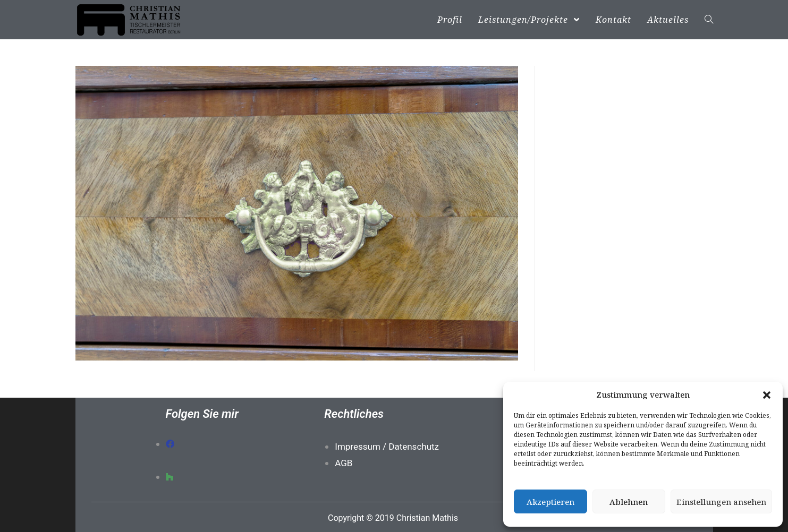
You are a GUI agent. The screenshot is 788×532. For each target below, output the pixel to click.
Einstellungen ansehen (721, 502)
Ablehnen (629, 502)
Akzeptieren (550, 502)
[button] (767, 395)
